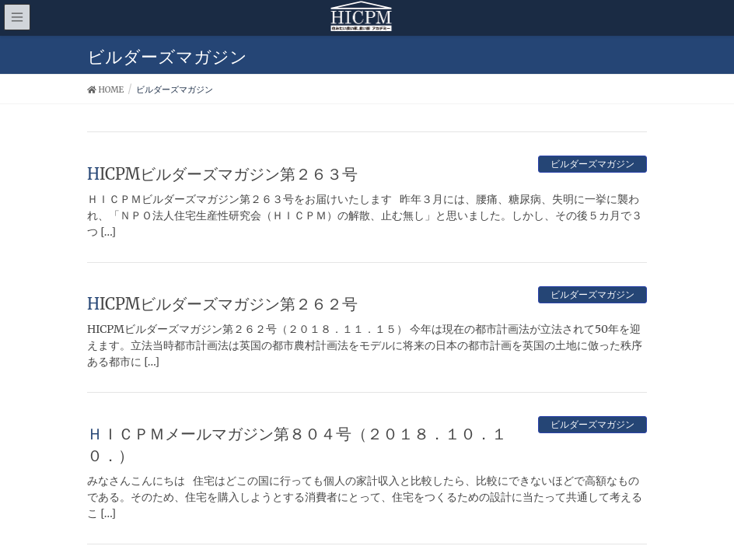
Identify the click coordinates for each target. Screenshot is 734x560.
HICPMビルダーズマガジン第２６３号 (222, 174)
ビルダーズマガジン (592, 164)
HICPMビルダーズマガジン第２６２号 (222, 304)
